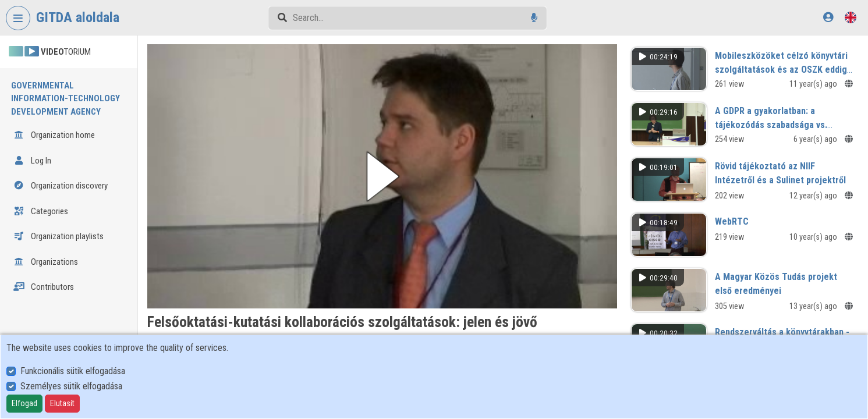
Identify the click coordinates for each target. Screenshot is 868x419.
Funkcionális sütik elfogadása (73, 371)
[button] (382, 176)
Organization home (54, 135)
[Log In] (828, 17)
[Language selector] (851, 17)
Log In (32, 161)
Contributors (44, 287)
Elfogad (24, 403)
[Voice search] (534, 18)
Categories (41, 211)
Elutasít (62, 403)
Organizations (46, 262)
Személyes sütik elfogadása (71, 386)
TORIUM (50, 52)
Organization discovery (61, 186)
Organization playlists (59, 236)
